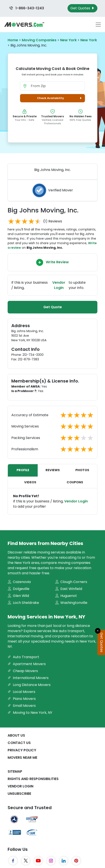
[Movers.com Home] (24, 24)
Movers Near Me (22, 758)
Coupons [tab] (75, 482)
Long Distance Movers (29, 685)
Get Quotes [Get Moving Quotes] (82, 8)
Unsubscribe (19, 794)
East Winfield (69, 589)
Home (13, 40)
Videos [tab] (30, 482)
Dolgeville (19, 589)
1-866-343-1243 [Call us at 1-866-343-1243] (27, 8)
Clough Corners (71, 582)
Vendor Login (59, 285)
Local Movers (21, 692)
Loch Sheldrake (23, 603)
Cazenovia (19, 582)
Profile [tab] (23, 470)
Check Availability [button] (60, 98)
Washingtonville (71, 603)
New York (68, 40)
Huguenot (66, 596)
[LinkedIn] (64, 861)
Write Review (52, 262)
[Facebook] (13, 861)
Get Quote (53, 307)
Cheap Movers (23, 671)
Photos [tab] (82, 470)
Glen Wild (18, 596)
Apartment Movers (27, 664)
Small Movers (22, 706)
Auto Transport (23, 657)
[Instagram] (51, 861)
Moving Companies (39, 40)
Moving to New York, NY (30, 713)
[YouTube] (38, 861)
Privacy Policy (22, 750)
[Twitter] (26, 861)
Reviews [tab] (53, 470)
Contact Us (19, 743)
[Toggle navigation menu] (98, 25)
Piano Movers (22, 699)
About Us (16, 735)
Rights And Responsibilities (33, 779)
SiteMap (15, 771)
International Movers (28, 678)
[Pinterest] (76, 861)
